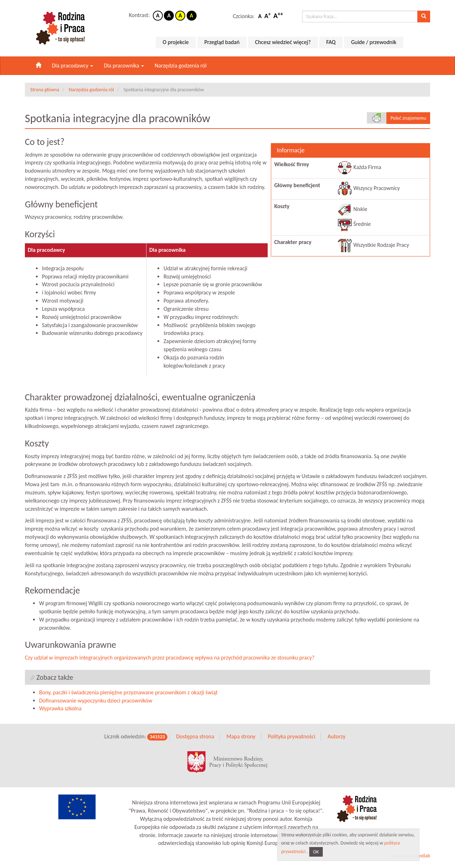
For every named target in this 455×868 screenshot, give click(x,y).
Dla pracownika (124, 66)
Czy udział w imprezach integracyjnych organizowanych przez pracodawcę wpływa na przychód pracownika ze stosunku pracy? (170, 659)
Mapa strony (241, 737)
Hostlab (422, 857)
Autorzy (336, 737)
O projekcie (176, 42)
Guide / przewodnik (374, 42)
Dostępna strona (195, 737)
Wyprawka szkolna (60, 709)
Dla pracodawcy (73, 66)
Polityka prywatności (291, 737)
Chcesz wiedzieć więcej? (283, 42)
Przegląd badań (222, 42)
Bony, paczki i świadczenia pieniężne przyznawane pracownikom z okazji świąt (128, 693)
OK (316, 852)
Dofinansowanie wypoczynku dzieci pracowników (96, 701)
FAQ (331, 42)
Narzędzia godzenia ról (181, 66)
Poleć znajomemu (408, 118)
